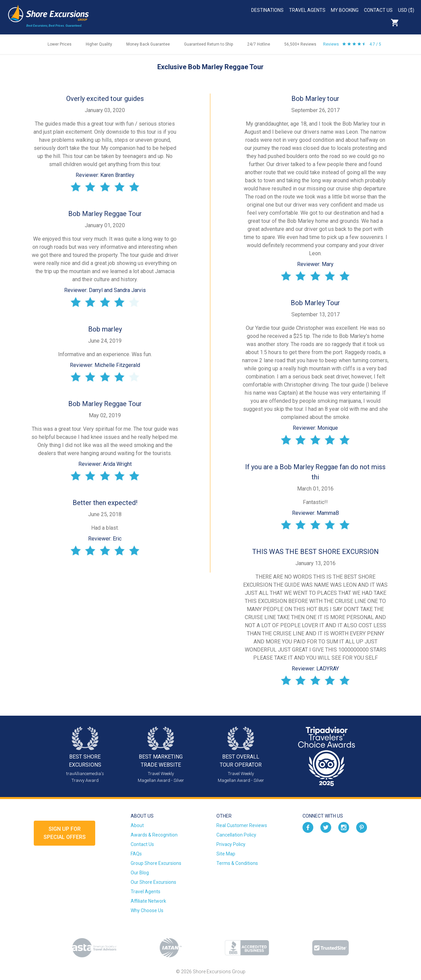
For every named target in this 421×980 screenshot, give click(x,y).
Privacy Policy (231, 844)
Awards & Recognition (154, 835)
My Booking (345, 10)
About (137, 825)
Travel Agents (307, 10)
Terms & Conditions (237, 863)
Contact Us (378, 10)
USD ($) (406, 10)
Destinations (267, 10)
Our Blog (140, 873)
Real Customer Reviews (242, 825)
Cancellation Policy (236, 835)
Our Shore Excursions (153, 882)
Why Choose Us (147, 910)
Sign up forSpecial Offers (65, 833)
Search (410, 23)
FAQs (136, 854)
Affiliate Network (148, 901)
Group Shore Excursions (156, 863)
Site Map (226, 854)
